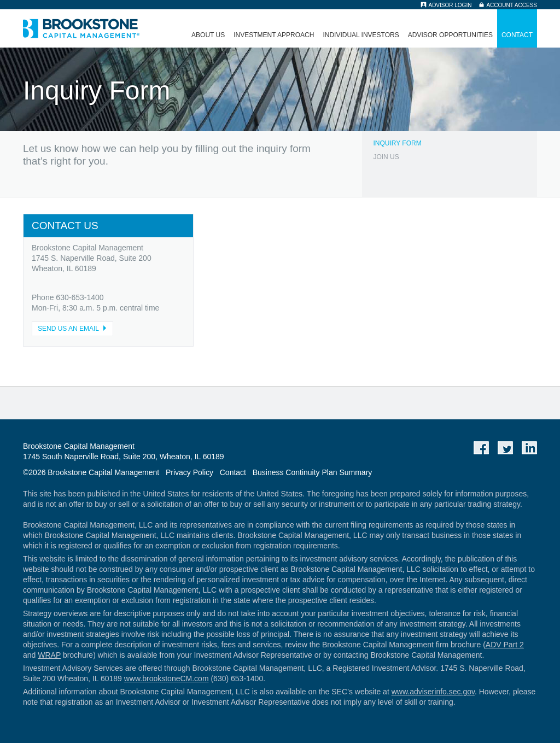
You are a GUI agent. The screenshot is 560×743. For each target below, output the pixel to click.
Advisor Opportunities (450, 35)
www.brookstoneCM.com (167, 678)
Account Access (512, 5)
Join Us (386, 157)
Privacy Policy (189, 472)
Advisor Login (450, 5)
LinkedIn (529, 448)
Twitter (505, 448)
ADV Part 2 (505, 645)
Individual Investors (361, 35)
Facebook (481, 448)
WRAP (49, 655)
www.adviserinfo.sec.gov (433, 692)
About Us (208, 35)
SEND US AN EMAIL (74, 329)
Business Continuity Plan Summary (313, 472)
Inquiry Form (397, 143)
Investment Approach (274, 35)
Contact (517, 35)
